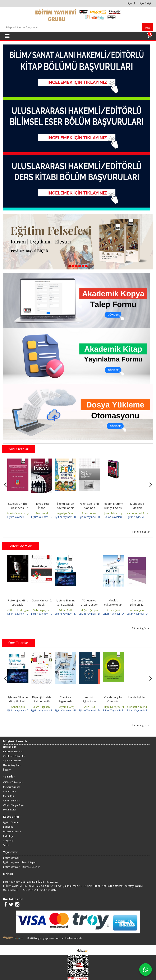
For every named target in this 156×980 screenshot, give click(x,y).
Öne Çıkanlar (18, 643)
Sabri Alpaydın (42, 610)
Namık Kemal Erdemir (139, 513)
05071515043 (30, 890)
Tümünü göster (141, 532)
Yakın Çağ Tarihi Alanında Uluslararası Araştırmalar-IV (90, 510)
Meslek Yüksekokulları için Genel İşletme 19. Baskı (113, 607)
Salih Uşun (90, 707)
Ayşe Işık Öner (66, 513)
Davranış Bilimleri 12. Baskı (137, 604)
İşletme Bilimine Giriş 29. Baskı (66, 602)
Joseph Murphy (113, 513)
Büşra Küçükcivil (42, 707)
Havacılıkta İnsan (42, 506)
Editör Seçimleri (20, 546)
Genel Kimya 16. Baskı (42, 602)
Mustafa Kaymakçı (18, 513)
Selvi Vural (42, 513)
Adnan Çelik (66, 610)
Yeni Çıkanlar (18, 449)
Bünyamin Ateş (66, 707)
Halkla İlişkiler (137, 697)
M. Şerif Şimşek (89, 610)
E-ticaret (71, 950)
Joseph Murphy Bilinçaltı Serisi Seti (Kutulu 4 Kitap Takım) (113, 510)
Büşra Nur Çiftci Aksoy (116, 707)
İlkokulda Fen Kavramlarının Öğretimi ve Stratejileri (66, 510)
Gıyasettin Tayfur (137, 707)
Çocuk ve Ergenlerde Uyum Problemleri (66, 703)
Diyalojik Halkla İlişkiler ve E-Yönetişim (42, 701)
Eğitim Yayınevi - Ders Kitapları (25, 614)
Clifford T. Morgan (18, 610)
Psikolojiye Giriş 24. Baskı (18, 602)
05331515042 (11, 890)
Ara (147, 28)
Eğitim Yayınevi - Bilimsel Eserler (26, 517)
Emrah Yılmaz (90, 513)
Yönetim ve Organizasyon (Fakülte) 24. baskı (90, 607)
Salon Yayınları (113, 517)
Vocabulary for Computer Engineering (113, 701)
